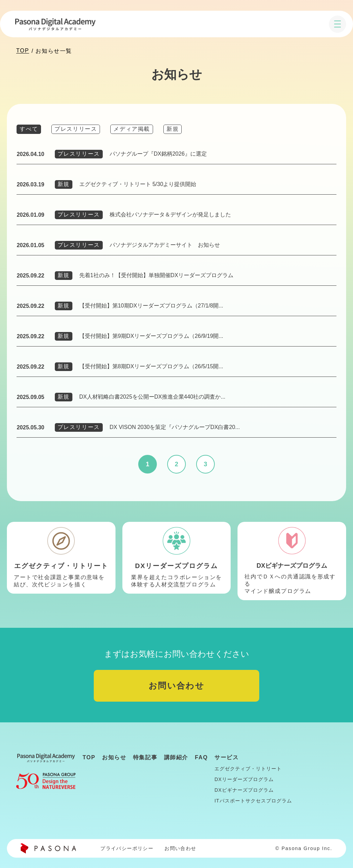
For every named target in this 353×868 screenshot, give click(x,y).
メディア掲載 (132, 129)
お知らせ (114, 757)
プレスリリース (76, 129)
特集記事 (145, 757)
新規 (173, 129)
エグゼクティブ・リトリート (248, 769)
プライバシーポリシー (127, 848)
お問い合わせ (176, 686)
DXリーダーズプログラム (244, 779)
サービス (226, 757)
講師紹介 (176, 757)
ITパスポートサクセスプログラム (253, 801)
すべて (29, 129)
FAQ (201, 757)
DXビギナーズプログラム (244, 790)
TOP (23, 51)
